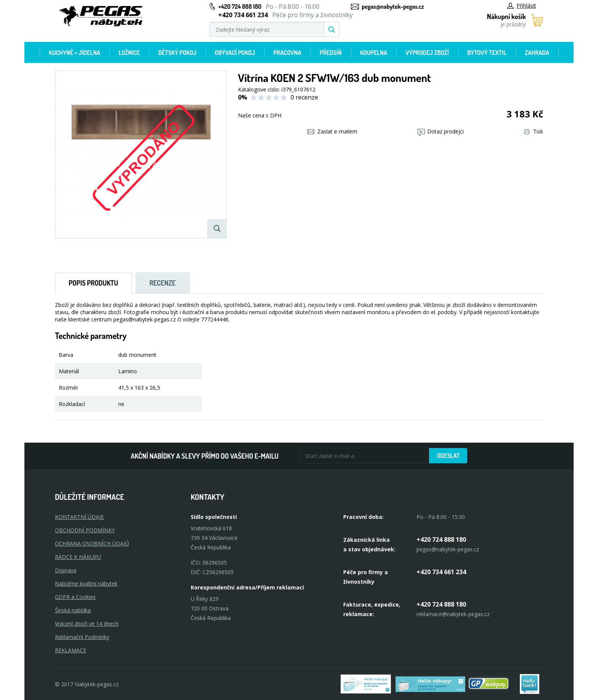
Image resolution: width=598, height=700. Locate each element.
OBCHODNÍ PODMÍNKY (85, 530)
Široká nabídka (73, 610)
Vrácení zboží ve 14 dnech (87, 624)
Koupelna (374, 53)
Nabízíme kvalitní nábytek (86, 584)
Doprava (66, 570)
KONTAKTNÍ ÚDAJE (79, 517)
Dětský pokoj (177, 53)
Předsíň (331, 53)
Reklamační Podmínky (82, 637)
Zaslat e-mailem (332, 131)
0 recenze (304, 97)
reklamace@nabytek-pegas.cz (453, 614)
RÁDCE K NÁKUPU (78, 557)
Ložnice (129, 53)
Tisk (534, 131)
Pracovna (287, 53)
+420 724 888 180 (240, 6)
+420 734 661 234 (441, 572)
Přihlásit (522, 6)
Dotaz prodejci (441, 131)
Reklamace (71, 650)
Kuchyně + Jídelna (75, 53)
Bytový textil (487, 53)
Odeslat (448, 456)
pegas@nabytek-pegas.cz (393, 6)
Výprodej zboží (427, 53)
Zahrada (537, 53)
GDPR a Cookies (75, 597)
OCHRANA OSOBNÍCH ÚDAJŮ (92, 543)
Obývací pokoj (235, 53)
